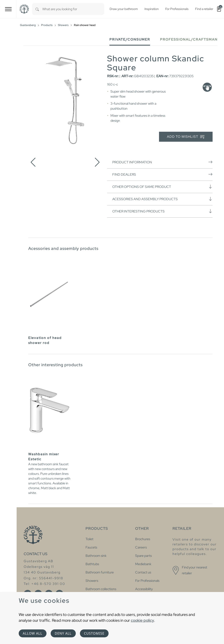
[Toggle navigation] (8, 9)
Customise (94, 633)
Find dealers (162, 174)
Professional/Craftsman (189, 39)
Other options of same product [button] (162, 187)
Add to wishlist (186, 137)
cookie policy (142, 620)
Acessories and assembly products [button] (162, 199)
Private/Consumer (130, 39)
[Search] (37, 9)
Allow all (33, 633)
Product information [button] (162, 162)
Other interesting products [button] (162, 211)
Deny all (63, 633)
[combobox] (73, 9)
